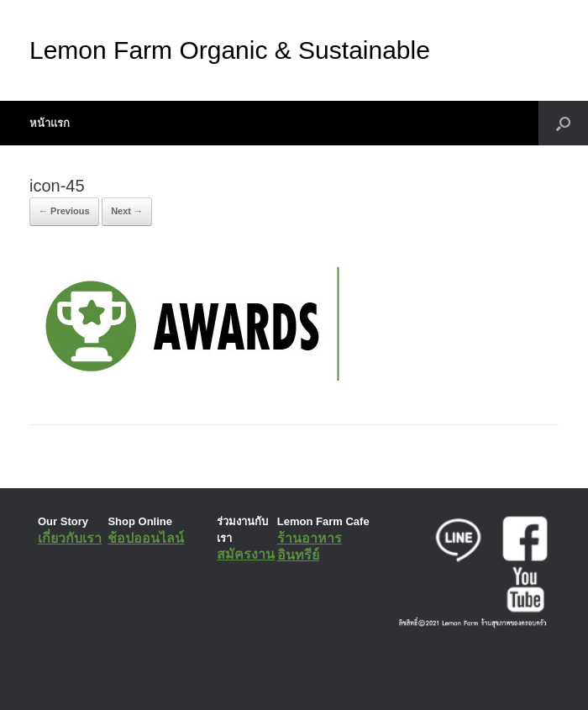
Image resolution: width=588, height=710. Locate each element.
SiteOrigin (282, 676)
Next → (127, 211)
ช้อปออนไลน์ (146, 538)
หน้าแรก (50, 123)
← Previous (64, 211)
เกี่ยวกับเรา (70, 538)
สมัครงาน (246, 554)
